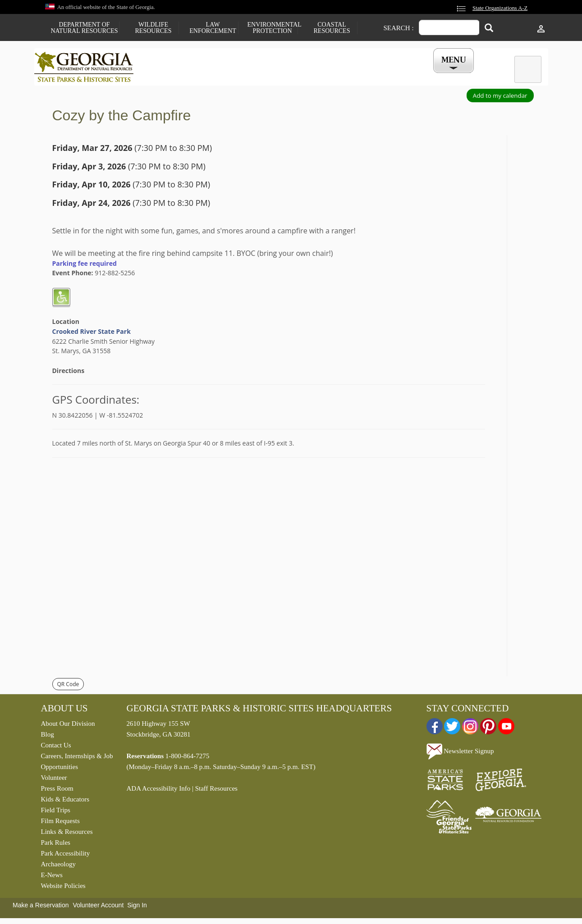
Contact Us (56, 747)
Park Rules (56, 845)
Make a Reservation (41, 907)
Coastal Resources (332, 28)
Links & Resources (67, 834)
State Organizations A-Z (500, 8)
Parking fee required (85, 265)
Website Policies (63, 888)
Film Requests (60, 823)
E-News (52, 877)
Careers (283, 76)
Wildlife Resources (154, 28)
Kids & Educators (65, 801)
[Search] (489, 29)
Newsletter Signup (460, 753)
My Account (438, 76)
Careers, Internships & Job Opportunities (77, 764)
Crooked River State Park (92, 334)
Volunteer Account (98, 907)
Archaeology (58, 866)
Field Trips (56, 812)
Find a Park (174, 76)
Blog (48, 737)
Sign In (137, 907)
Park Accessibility (66, 856)
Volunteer (54, 780)
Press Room (57, 791)
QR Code (68, 686)
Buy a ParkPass (338, 76)
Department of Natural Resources (84, 28)
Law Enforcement (213, 28)
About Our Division (68, 726)
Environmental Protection (273, 28)
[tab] (528, 69)
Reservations (231, 76)
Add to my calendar (500, 98)
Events (391, 76)
